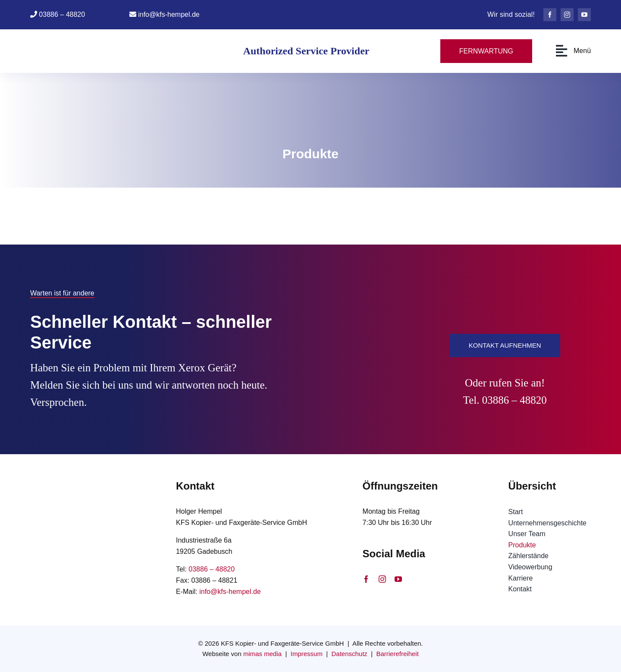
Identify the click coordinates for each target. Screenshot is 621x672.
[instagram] (567, 15)
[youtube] (584, 15)
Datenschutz (349, 654)
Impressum (307, 654)
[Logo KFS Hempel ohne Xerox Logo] (83, 38)
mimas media (262, 654)
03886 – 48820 (62, 14)
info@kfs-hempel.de (169, 14)
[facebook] (550, 15)
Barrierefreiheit (397, 654)
